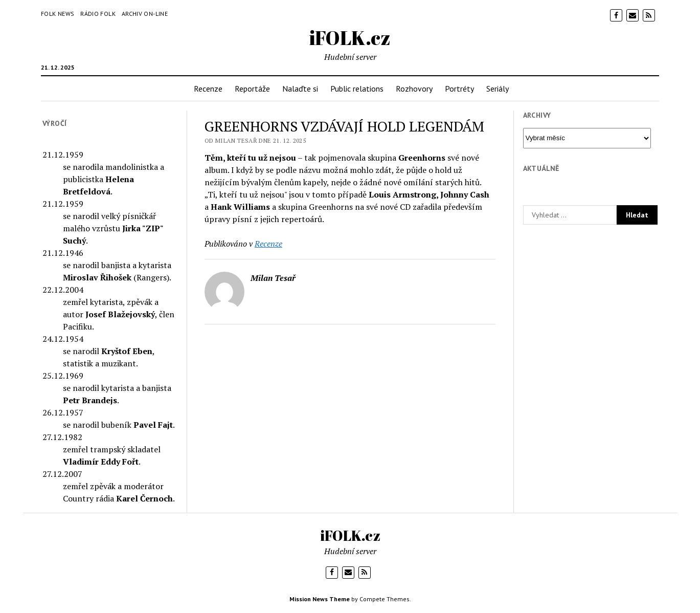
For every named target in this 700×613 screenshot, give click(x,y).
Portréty (459, 89)
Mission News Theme (320, 599)
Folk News (58, 14)
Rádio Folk (98, 14)
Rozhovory (414, 89)
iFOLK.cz (350, 38)
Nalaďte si (300, 89)
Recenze (208, 89)
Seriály (498, 89)
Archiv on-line (145, 14)
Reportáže (252, 89)
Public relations (357, 89)
